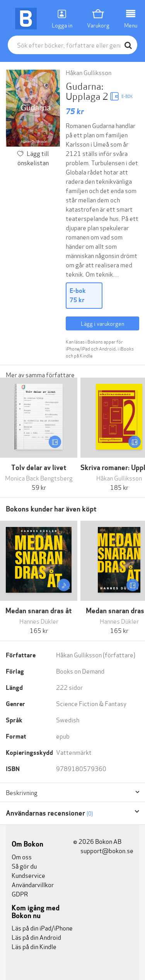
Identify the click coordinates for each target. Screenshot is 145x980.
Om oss (22, 856)
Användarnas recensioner (49, 813)
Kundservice (28, 875)
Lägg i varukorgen (102, 323)
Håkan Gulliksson (89, 72)
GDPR (20, 894)
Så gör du (24, 866)
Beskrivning (22, 792)
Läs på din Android (36, 937)
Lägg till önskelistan (33, 158)
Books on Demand (80, 671)
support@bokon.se (103, 850)
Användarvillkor (33, 884)
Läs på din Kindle (34, 946)
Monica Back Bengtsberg (39, 478)
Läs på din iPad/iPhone (42, 928)
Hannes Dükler (39, 621)
